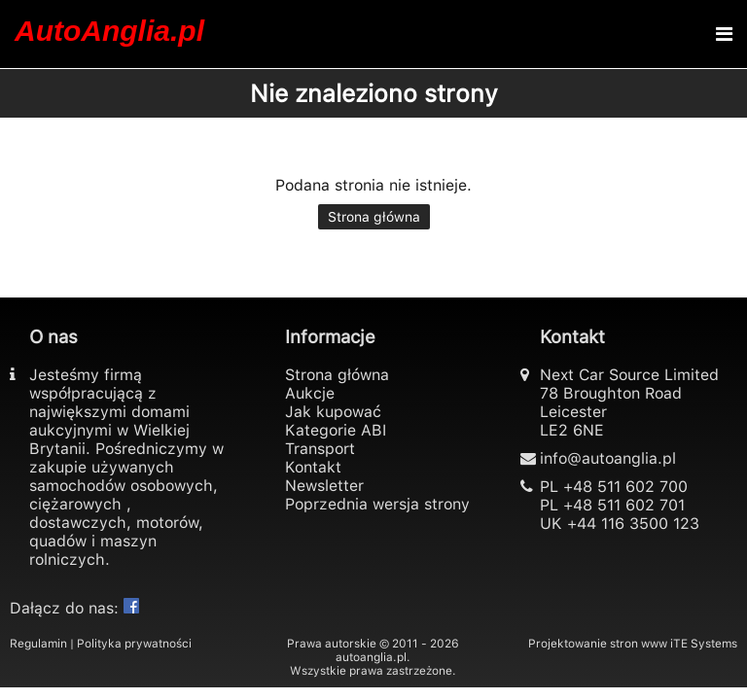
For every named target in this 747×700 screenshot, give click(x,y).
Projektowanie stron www (598, 644)
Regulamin (38, 644)
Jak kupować (333, 412)
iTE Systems (704, 644)
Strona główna (374, 217)
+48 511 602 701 (624, 505)
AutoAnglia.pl (109, 31)
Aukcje (310, 393)
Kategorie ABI (336, 430)
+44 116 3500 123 (633, 524)
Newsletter (324, 486)
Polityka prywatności (134, 644)
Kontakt (313, 467)
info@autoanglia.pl (608, 458)
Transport (320, 449)
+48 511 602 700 (625, 487)
